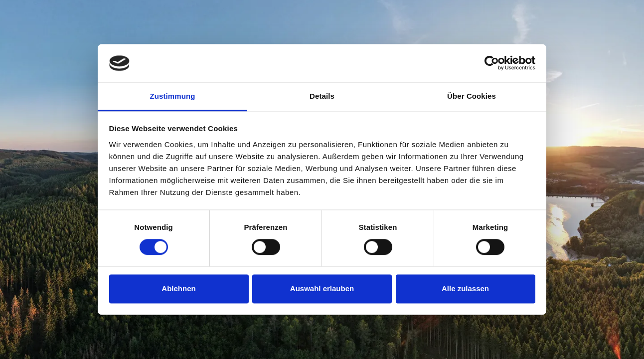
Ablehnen (178, 288)
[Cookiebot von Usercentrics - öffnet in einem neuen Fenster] (492, 63)
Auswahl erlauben (322, 288)
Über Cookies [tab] (472, 96)
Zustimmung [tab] (173, 96)
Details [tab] (322, 96)
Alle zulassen (465, 288)
